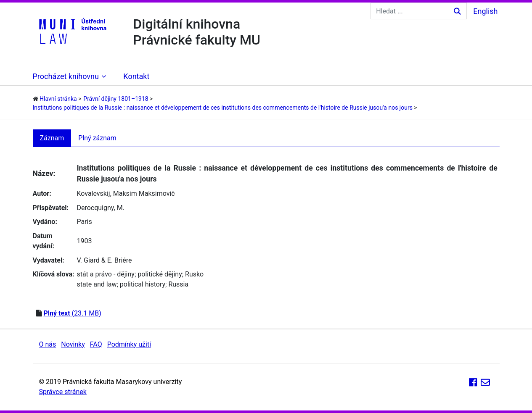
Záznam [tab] (52, 138)
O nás (48, 344)
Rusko (194, 274)
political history (143, 284)
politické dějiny (160, 274)
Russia (178, 284)
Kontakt (136, 76)
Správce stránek (63, 392)
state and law (97, 284)
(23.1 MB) (72, 313)
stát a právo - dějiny (106, 274)
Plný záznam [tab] (97, 138)
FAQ (96, 344)
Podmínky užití (129, 344)
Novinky (73, 344)
